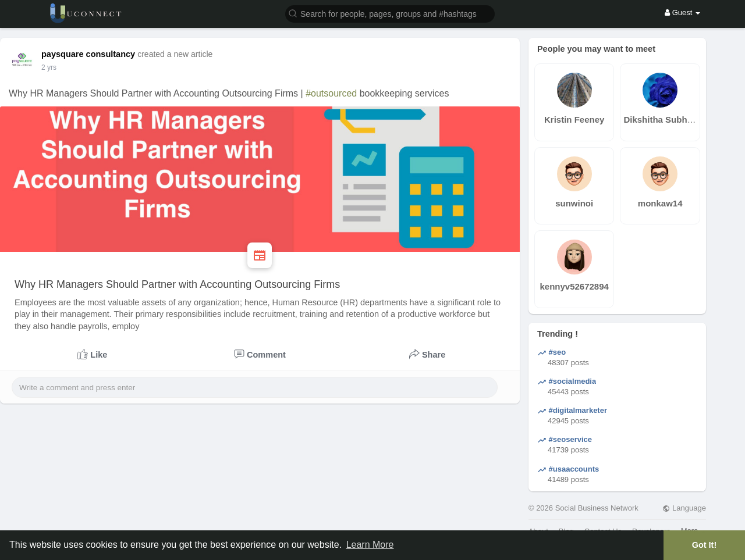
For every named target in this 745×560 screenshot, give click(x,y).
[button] (390, 13)
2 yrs (49, 67)
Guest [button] (682, 13)
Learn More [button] (370, 545)
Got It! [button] (704, 545)
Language (684, 508)
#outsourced (331, 93)
